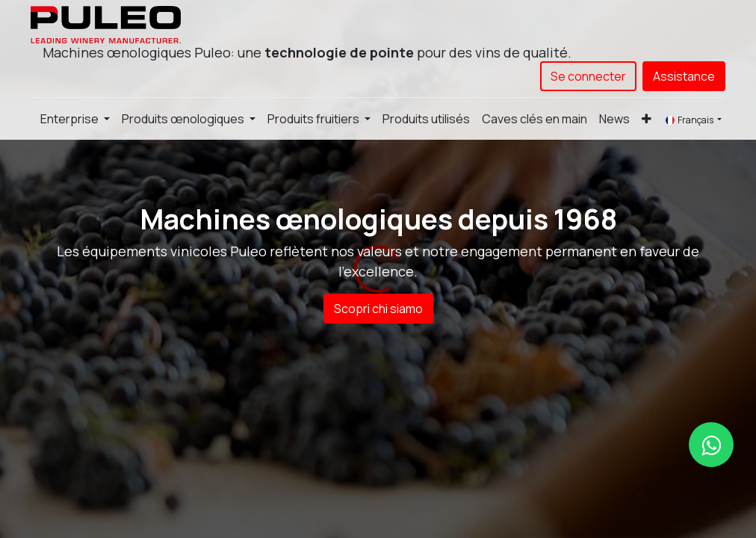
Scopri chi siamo (378, 309)
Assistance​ (684, 76)
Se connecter (588, 76)
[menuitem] (426, 119)
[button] (647, 119)
